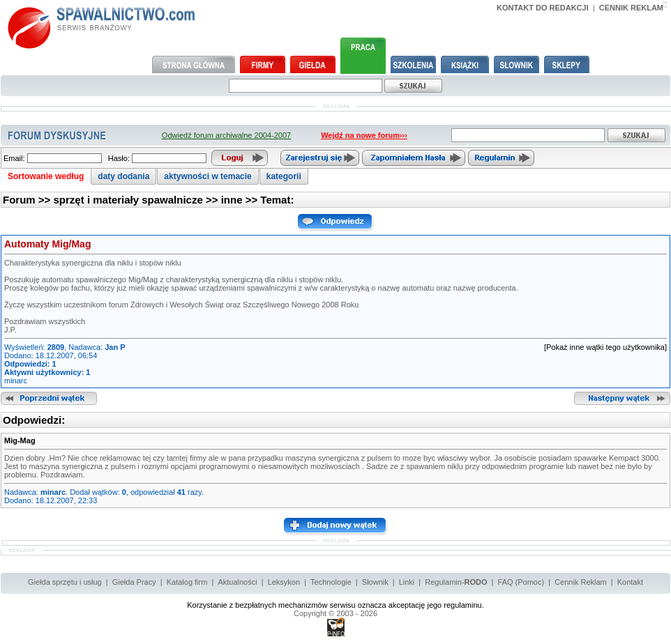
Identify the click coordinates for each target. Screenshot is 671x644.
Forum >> (28, 200)
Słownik (375, 582)
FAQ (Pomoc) (521, 582)
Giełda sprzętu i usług (65, 582)
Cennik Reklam (581, 582)
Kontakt (630, 582)
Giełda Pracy (134, 582)
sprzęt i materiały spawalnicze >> (137, 200)
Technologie (331, 582)
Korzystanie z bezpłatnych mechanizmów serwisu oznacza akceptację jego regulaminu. (335, 605)
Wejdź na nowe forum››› (364, 135)
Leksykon (284, 582)
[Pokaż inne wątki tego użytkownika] (605, 347)
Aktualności (237, 582)
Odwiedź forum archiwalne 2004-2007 (226, 135)
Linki (407, 582)
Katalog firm (187, 582)
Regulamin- (456, 582)
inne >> (241, 200)
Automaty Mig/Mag (47, 244)
